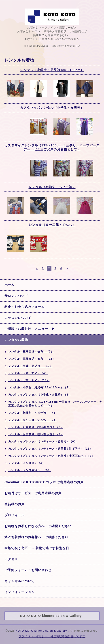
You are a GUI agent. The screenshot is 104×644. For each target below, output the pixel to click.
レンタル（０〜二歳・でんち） (52, 225)
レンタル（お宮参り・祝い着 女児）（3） (36, 434)
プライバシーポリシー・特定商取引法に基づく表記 (52, 636)
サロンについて (16, 296)
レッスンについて (18, 318)
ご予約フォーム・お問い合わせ (28, 570)
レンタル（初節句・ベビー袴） (52, 187)
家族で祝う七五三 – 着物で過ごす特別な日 (37, 548)
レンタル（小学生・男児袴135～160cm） (52, 70)
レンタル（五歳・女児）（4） (28, 373)
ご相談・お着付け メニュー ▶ (30, 329)
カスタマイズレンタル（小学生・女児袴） (52, 108)
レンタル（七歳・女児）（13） (29, 380)
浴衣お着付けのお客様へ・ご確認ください (36, 537)
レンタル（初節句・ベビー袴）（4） (32, 413)
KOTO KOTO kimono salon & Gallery (42, 631)
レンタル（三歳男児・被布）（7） (31, 352)
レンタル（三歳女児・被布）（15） (32, 359)
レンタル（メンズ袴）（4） (27, 463)
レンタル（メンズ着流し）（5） (30, 470)
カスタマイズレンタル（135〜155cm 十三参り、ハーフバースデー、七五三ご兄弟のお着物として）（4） (55, 404)
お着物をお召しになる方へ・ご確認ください (38, 526)
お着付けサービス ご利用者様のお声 (33, 493)
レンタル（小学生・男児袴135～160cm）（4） (40, 387)
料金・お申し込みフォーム (25, 307)
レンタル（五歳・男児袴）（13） (30, 366)
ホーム (10, 285)
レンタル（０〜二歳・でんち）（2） (32, 420)
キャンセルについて (20, 581)
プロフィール (15, 515)
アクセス (11, 559)
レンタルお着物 (16, 340)
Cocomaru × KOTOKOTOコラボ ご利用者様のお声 (44, 482)
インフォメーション (20, 592)
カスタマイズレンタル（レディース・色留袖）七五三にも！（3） (51, 456)
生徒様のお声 (15, 504)
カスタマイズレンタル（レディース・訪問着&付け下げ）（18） (50, 449)
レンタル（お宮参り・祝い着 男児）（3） (36, 427)
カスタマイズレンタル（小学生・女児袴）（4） (40, 395)
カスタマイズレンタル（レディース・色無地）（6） (43, 442)
